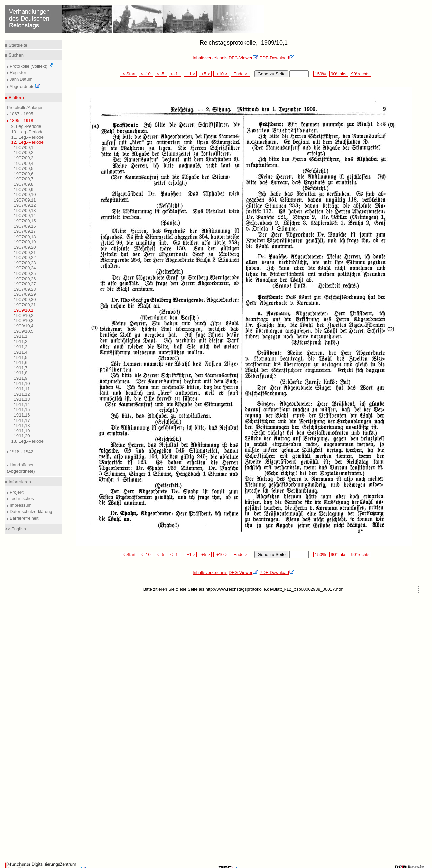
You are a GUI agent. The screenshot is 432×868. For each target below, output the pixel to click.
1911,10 (22, 383)
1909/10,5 (24, 331)
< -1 (175, 74)
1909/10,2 (24, 315)
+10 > (221, 74)
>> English (15, 529)
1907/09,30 (25, 300)
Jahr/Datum (20, 79)
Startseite (17, 45)
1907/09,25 (25, 273)
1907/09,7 (24, 179)
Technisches (21, 498)
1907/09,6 (24, 174)
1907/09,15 (25, 221)
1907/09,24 (25, 268)
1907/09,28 (25, 289)
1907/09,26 (25, 279)
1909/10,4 (24, 326)
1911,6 (21, 363)
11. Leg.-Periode (27, 137)
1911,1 (21, 336)
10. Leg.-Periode (27, 132)
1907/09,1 (24, 148)
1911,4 (21, 352)
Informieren (19, 482)
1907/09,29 (25, 294)
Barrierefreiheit (23, 518)
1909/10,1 (24, 310)
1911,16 (22, 415)
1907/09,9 (24, 190)
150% (320, 74)
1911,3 (21, 347)
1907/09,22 (25, 258)
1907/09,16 (25, 226)
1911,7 (21, 368)
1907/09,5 (24, 168)
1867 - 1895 (21, 114)
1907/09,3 (24, 158)
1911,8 (21, 373)
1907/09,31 (25, 305)
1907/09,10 (25, 195)
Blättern (15, 97)
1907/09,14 (25, 215)
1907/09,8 (24, 184)
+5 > (205, 74)
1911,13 (22, 399)
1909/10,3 (24, 320)
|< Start (129, 74)
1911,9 (21, 378)
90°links (339, 74)
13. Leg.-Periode (27, 441)
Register (17, 73)
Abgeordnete (24, 87)
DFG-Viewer (243, 58)
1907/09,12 (25, 205)
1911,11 (22, 389)
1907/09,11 (25, 200)
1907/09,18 (25, 237)
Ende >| (240, 74)
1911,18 (22, 425)
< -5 (161, 74)
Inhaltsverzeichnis (210, 58)
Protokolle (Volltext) (31, 66)
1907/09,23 (25, 263)
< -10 (146, 74)
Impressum (20, 505)
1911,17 (22, 420)
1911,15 (22, 410)
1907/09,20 (25, 247)
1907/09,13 (25, 210)
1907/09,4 (24, 163)
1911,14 (22, 405)
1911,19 (22, 431)
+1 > (190, 74)
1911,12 (22, 394)
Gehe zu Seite (271, 74)
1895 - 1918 (21, 121)
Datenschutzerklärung (30, 512)
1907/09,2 (24, 153)
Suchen (15, 55)
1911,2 (21, 342)
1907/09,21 (25, 252)
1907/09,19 (25, 242)
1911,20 (22, 436)
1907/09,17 (25, 231)
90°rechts (360, 74)
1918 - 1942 (21, 452)
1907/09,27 (25, 284)
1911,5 (21, 357)
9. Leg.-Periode (26, 126)
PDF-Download (277, 58)
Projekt (16, 492)
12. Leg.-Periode (27, 142)
